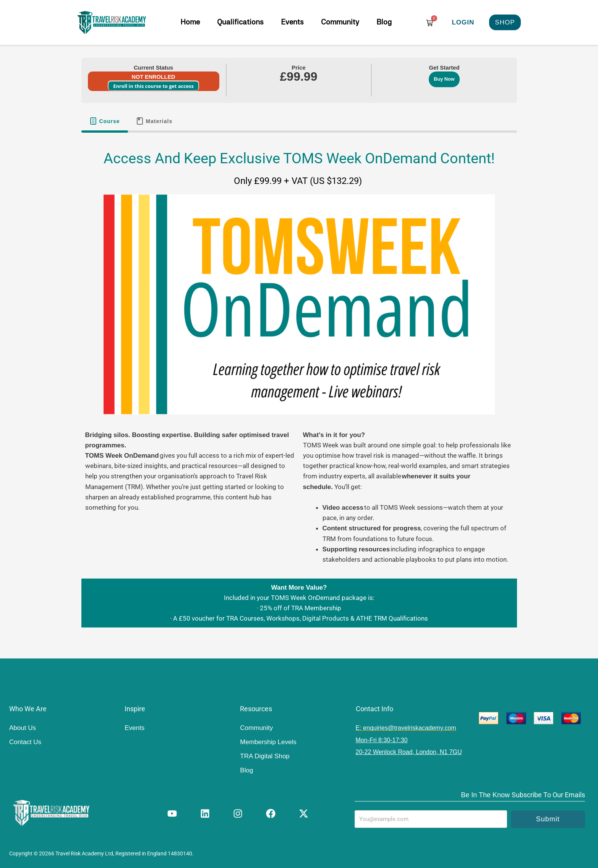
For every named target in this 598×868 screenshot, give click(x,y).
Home (190, 22)
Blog (384, 22)
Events (292, 22)
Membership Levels (268, 742)
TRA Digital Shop (265, 756)
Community (340, 22)
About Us (23, 728)
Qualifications (240, 22)
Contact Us (25, 742)
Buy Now (444, 79)
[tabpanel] (299, 387)
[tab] (105, 121)
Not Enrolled (154, 77)
